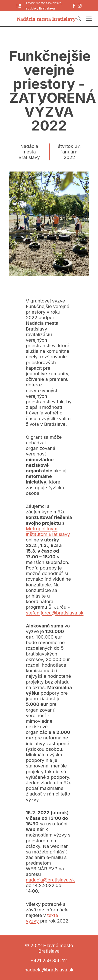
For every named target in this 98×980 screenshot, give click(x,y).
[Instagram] (80, 6)
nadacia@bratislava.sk (51, 880)
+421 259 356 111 (49, 961)
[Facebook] (74, 6)
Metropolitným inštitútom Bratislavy (48, 531)
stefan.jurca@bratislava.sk (55, 613)
